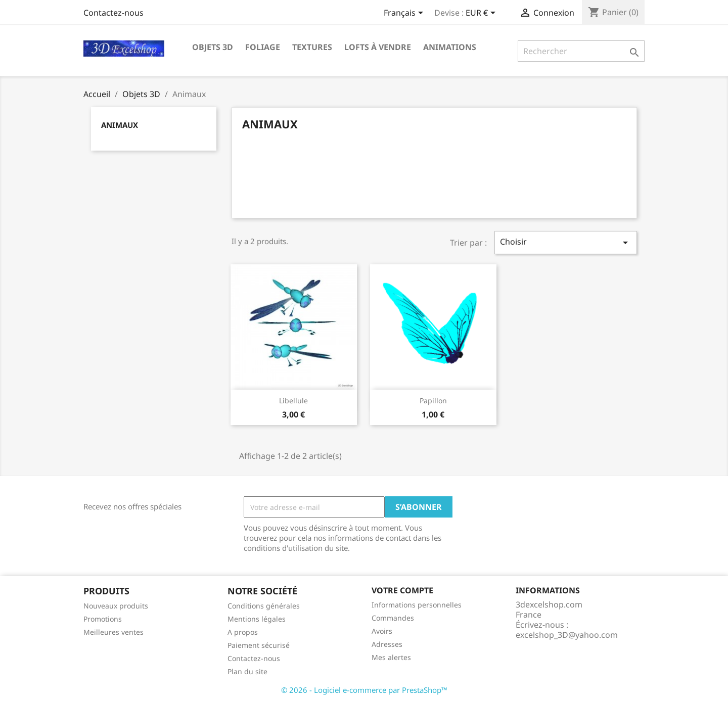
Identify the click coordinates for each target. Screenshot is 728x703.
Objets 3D (213, 47)
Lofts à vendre (378, 47)
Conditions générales (264, 606)
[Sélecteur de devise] (482, 14)
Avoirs (382, 631)
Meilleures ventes (113, 632)
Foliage (263, 47)
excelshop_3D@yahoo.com (567, 635)
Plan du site (247, 671)
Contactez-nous (113, 13)
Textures (312, 47)
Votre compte (402, 590)
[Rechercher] (581, 51)
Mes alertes (391, 657)
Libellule (293, 401)
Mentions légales (257, 619)
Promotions (103, 619)
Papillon (433, 401)
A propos (243, 632)
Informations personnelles (417, 605)
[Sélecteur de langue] (405, 14)
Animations (450, 47)
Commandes (393, 618)
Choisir (566, 242)
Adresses (387, 644)
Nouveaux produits (116, 606)
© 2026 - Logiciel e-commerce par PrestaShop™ (364, 690)
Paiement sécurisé (259, 645)
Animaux (120, 125)
